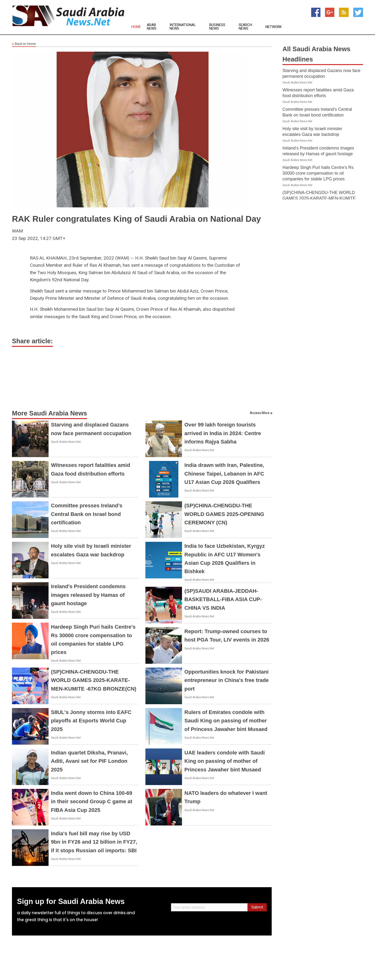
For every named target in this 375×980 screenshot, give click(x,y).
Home (136, 27)
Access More (260, 413)
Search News (245, 27)
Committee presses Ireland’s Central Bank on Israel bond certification (87, 514)
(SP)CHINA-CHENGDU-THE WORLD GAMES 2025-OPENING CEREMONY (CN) (224, 514)
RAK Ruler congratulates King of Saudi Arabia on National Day (136, 219)
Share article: (32, 341)
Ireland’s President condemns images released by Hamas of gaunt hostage (88, 595)
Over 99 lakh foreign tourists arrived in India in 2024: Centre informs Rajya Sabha (223, 433)
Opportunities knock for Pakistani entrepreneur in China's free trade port (226, 680)
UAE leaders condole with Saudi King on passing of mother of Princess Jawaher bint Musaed (225, 761)
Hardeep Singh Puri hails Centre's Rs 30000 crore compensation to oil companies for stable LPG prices (318, 173)
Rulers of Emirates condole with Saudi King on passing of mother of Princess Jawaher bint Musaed (226, 721)
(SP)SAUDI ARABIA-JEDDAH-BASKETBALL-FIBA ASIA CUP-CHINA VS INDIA (223, 599)
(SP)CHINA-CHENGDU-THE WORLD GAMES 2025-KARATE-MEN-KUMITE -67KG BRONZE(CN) (94, 680)
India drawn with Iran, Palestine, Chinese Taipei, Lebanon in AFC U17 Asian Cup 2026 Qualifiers (224, 473)
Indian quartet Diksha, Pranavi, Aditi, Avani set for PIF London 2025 (89, 761)
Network (274, 27)
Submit (257, 907)
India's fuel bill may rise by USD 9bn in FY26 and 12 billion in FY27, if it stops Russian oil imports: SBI (94, 842)
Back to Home (24, 44)
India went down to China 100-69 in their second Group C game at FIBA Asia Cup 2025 (92, 801)
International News (183, 27)
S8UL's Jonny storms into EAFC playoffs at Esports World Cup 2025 (91, 721)
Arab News (152, 27)
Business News (217, 27)
